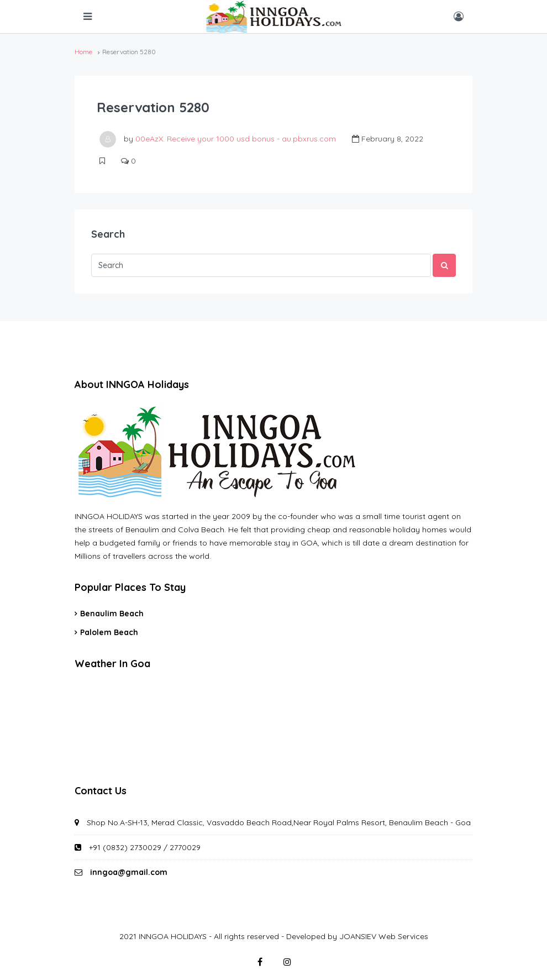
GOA (273, 725)
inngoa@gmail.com (129, 872)
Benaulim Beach (112, 614)
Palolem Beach (109, 632)
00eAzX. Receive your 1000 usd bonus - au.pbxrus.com (236, 139)
